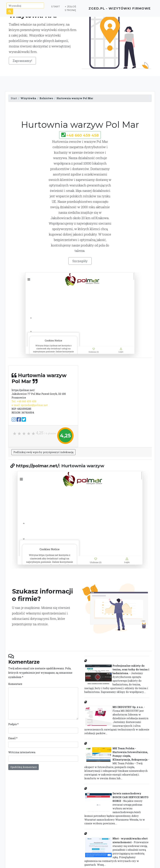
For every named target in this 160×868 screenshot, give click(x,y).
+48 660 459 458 (82, 135)
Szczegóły (80, 261)
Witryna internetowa (22, 752)
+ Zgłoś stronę (64, 10)
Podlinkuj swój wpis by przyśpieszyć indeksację (43, 452)
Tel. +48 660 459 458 (24, 401)
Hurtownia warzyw (83, 466)
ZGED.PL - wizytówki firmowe (114, 10)
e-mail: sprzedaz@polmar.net (30, 405)
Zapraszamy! (22, 61)
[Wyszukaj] (25, 7)
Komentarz (15, 684)
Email (13, 738)
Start (50, 8)
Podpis (13, 724)
